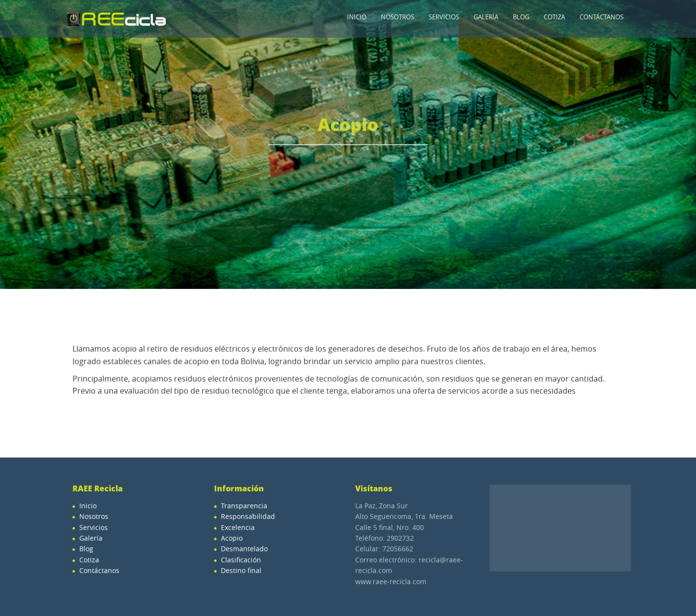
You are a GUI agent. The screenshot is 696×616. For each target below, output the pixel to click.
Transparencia (244, 506)
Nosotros (398, 17)
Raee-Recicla (116, 19)
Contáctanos (602, 17)
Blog (521, 17)
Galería (486, 17)
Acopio (232, 538)
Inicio (357, 17)
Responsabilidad (248, 516)
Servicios (444, 17)
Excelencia (238, 527)
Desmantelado (244, 549)
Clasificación (241, 560)
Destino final (241, 570)
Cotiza (554, 17)
